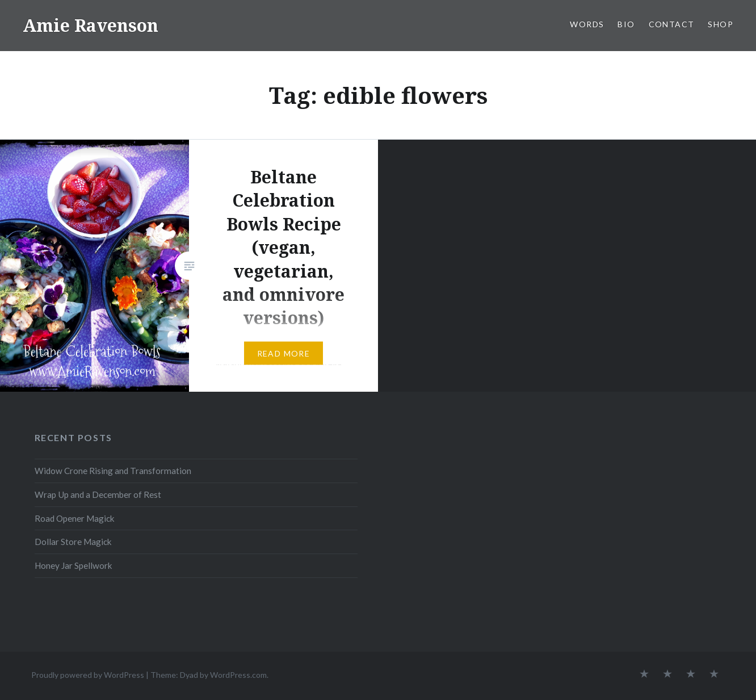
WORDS (587, 24)
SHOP (721, 24)
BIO (626, 24)
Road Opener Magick (75, 518)
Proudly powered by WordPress (88, 675)
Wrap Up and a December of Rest (98, 494)
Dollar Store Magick (73, 542)
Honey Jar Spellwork (73, 565)
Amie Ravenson (91, 25)
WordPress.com (238, 675)
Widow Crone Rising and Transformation (113, 471)
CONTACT (672, 24)
